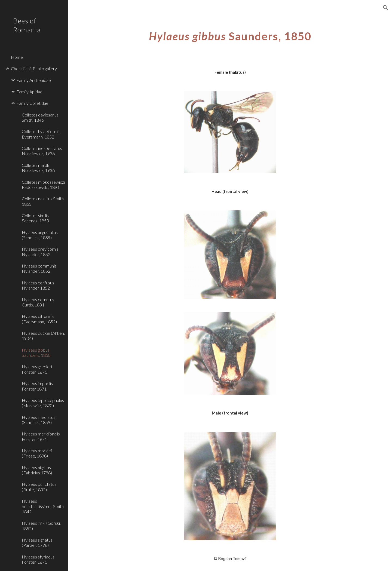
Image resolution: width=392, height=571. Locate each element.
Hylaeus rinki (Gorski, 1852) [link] (41, 526)
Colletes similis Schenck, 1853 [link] (35, 218)
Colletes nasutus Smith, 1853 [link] (43, 201)
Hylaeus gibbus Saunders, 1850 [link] (36, 352)
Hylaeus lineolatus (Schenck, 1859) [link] (39, 420)
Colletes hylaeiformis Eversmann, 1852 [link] (41, 134)
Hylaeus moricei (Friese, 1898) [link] (37, 453)
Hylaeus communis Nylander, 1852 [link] (39, 268)
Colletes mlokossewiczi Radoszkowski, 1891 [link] (43, 185)
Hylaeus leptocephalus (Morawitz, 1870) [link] (43, 403)
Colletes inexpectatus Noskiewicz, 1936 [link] (42, 151)
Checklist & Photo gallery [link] (34, 68)
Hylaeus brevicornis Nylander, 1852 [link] (40, 251)
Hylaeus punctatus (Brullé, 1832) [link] (39, 487)
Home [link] (17, 57)
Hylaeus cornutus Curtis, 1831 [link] (38, 302)
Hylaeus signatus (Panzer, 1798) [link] (37, 542)
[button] (385, 8)
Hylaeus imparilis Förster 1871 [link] (37, 386)
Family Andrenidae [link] (34, 80)
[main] (230, 34)
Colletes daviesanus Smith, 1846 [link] (40, 117)
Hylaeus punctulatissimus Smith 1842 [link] (43, 506)
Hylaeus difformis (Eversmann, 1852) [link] (39, 319)
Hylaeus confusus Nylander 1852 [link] (38, 285)
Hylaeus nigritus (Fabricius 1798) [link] (37, 470)
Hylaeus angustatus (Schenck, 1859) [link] (40, 235)
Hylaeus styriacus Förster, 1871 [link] (38, 559)
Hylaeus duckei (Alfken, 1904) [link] (43, 336)
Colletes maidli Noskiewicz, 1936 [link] (38, 168)
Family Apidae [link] (29, 92)
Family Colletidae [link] (32, 103)
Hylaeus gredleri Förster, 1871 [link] (37, 369)
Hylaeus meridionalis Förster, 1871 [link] (41, 436)
